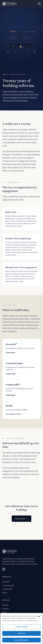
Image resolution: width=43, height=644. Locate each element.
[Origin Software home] (10, 4)
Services (5, 605)
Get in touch (21, 519)
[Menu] (39, 4)
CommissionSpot (8, 585)
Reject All (21, 634)
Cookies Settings (21, 628)
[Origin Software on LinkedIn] (4, 569)
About (4, 612)
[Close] (39, 617)
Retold (5, 593)
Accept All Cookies (21, 641)
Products (6, 609)
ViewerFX (6, 582)
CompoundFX (7, 589)
